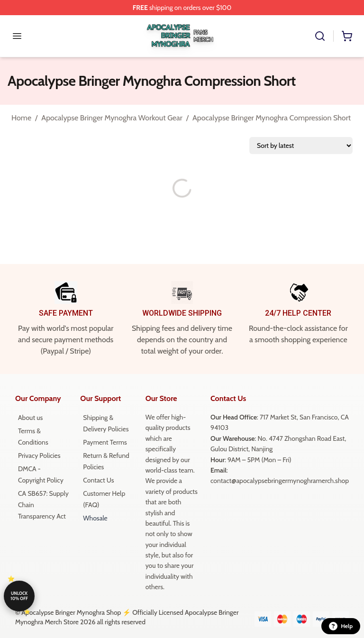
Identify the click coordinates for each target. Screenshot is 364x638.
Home (21, 118)
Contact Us (98, 480)
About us (30, 418)
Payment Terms (105, 442)
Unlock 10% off (19, 596)
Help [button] (341, 626)
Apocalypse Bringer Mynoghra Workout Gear (112, 118)
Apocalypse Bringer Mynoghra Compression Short (272, 118)
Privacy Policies (39, 456)
